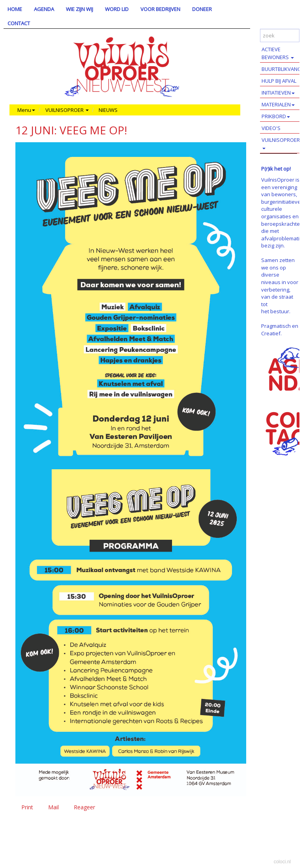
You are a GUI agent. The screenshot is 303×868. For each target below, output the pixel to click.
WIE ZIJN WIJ (79, 9)
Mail (53, 807)
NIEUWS (108, 110)
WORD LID (117, 9)
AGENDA (44, 9)
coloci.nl (282, 862)
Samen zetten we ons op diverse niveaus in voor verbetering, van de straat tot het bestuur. (280, 286)
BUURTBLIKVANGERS (282, 69)
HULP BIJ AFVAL (279, 81)
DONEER (202, 9)
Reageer (84, 807)
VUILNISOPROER (281, 143)
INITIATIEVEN (278, 93)
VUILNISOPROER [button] (67, 110)
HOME (15, 9)
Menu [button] (26, 110)
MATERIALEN (278, 104)
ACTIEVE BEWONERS (278, 53)
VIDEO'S (271, 128)
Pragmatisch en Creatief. (280, 330)
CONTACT (19, 23)
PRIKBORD (276, 116)
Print (27, 807)
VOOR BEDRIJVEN (160, 9)
